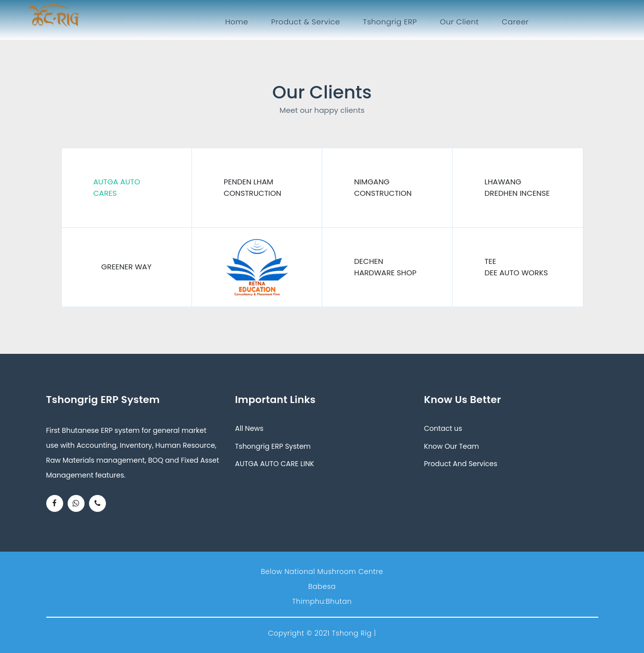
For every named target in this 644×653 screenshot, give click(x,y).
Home (239, 21)
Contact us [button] (443, 428)
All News (249, 428)
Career (515, 22)
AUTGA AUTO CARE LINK (275, 464)
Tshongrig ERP (390, 22)
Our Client (459, 22)
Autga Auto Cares (117, 187)
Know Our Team (452, 446)
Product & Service (306, 22)
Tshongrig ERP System (273, 446)
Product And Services (461, 464)
